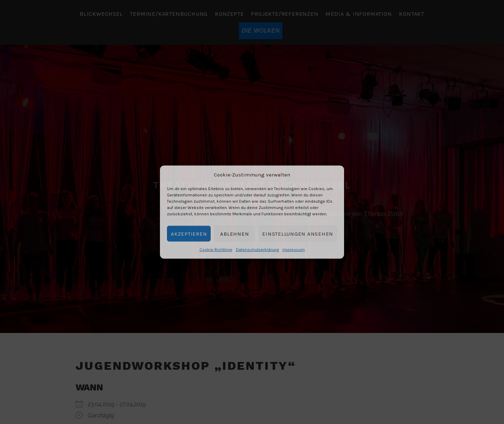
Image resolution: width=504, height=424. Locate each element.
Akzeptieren (189, 234)
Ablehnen (234, 234)
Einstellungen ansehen (298, 234)
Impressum (294, 250)
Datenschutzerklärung (257, 250)
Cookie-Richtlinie (216, 250)
